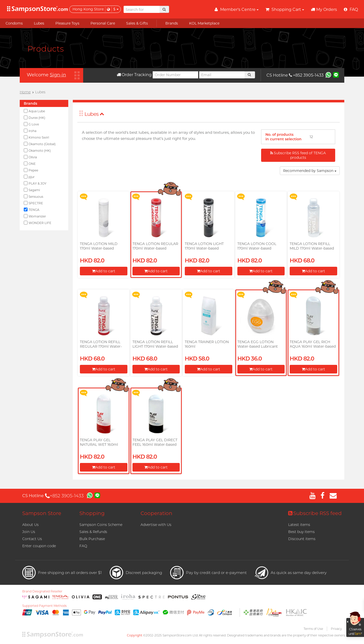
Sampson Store (42, 513)
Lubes (94, 114)
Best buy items (301, 532)
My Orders (324, 9)
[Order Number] (175, 75)
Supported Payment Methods (44, 606)
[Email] (222, 75)
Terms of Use (313, 629)
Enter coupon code (39, 546)
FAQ (83, 546)
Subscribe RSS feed (315, 513)
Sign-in (58, 75)
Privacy (336, 629)
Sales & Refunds (93, 532)
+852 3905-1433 (306, 75)
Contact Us (32, 539)
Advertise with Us (156, 525)
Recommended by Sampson (310, 171)
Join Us (29, 532)
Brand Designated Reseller (42, 591)
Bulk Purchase (92, 539)
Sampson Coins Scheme (101, 525)
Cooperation (156, 513)
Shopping (92, 513)
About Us (30, 525)
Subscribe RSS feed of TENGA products (298, 155)
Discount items (302, 539)
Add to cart (104, 271)
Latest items (299, 525)
